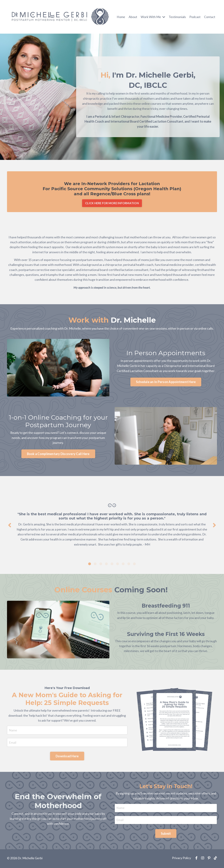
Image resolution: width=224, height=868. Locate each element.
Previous (10, 526)
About (133, 17)
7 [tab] (123, 564)
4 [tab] (106, 564)
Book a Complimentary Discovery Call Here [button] (58, 455)
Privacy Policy (181, 859)
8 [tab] (129, 564)
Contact (210, 17)
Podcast (195, 17)
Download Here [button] (67, 757)
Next (214, 526)
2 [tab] (95, 564)
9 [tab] (134, 564)
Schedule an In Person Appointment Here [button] (166, 383)
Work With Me (153, 17)
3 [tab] (101, 564)
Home (121, 17)
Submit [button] (166, 835)
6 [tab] (118, 564)
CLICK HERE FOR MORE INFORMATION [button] (112, 203)
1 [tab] (90, 564)
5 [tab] (112, 564)
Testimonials (177, 17)
